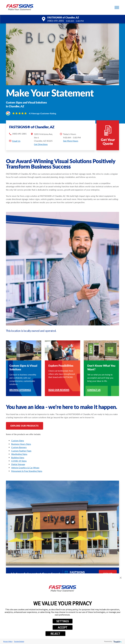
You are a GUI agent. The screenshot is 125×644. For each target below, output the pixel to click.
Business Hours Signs (21, 444)
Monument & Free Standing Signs (27, 471)
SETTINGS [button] (62, 621)
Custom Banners (19, 447)
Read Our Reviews (59, 390)
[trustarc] (117, 641)
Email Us (16, 141)
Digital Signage (18, 464)
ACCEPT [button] (63, 627)
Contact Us (94, 390)
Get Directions (41, 144)
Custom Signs (18, 441)
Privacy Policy (8, 641)
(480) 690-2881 (56, 21)
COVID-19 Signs (19, 461)
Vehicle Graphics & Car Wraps (25, 468)
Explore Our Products (25, 426)
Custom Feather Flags (21, 451)
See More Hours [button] (71, 141)
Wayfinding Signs (19, 454)
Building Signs (18, 457)
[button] (117, 7)
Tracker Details (19, 641)
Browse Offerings (20, 390)
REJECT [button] (55, 634)
